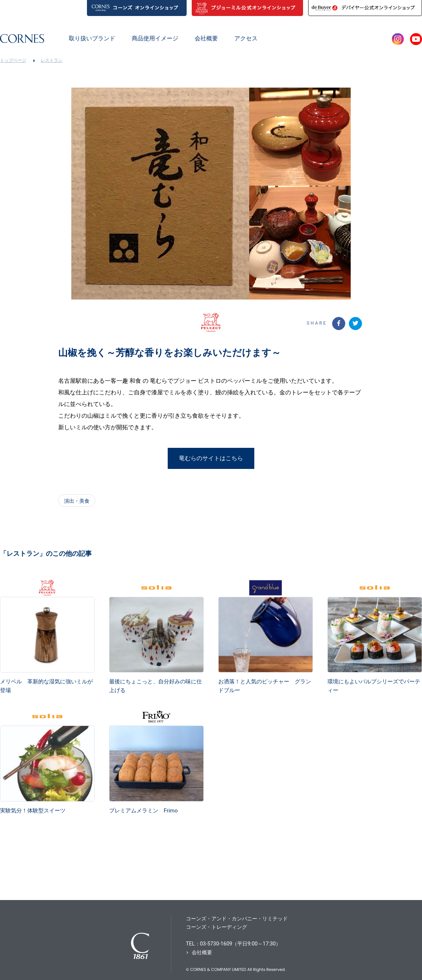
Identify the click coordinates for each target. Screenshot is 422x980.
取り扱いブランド (92, 38)
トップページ (13, 60)
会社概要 (206, 38)
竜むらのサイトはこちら (211, 458)
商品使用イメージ (155, 38)
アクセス (246, 38)
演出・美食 (77, 501)
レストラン (52, 60)
